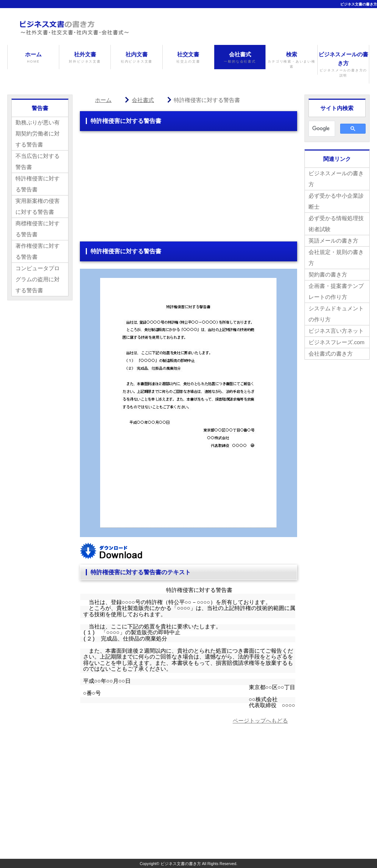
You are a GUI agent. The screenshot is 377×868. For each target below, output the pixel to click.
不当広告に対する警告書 (38, 161)
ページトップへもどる (260, 721)
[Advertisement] (188, 190)
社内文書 (136, 58)
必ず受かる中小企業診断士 (336, 201)
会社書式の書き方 (331, 354)
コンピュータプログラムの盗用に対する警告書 (38, 279)
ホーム (33, 58)
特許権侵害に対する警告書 (38, 184)
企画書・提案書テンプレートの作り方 (336, 291)
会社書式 (240, 58)
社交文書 (188, 58)
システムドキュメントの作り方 (336, 314)
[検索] (321, 129)
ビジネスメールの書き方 (343, 65)
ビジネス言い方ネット (336, 331)
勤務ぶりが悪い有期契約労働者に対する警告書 (38, 133)
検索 (291, 60)
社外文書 (85, 58)
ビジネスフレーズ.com (337, 342)
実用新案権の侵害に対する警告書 (38, 206)
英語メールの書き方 (333, 241)
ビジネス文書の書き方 (359, 4)
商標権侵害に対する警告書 (38, 229)
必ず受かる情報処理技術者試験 (336, 224)
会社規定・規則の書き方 (336, 257)
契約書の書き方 (328, 274)
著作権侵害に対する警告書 (38, 251)
